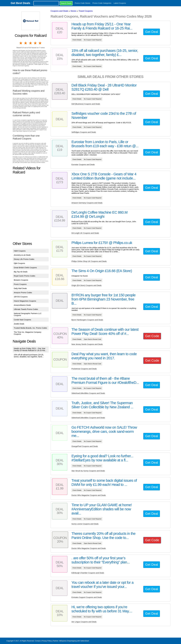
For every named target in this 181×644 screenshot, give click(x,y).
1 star (21, 43)
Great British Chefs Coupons (25, 268)
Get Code (152, 336)
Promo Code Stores (83, 3)
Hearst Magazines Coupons (25, 301)
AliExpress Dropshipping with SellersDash (74, 641)
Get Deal (152, 32)
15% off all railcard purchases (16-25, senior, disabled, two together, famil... (29, 356)
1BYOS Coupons (21, 297)
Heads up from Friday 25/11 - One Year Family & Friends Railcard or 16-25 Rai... (30, 349)
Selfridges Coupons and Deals (84, 132)
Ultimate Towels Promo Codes (26, 309)
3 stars (31, 43)
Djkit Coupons (19, 263)
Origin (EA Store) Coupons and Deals (87, 285)
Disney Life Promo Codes (24, 259)
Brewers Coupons (21, 280)
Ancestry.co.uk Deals (22, 255)
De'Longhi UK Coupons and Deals (85, 233)
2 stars (26, 43)
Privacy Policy (47, 641)
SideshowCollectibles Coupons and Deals (88, 393)
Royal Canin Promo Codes (25, 276)
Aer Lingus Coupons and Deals (84, 622)
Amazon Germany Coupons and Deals (87, 203)
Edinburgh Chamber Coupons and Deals (88, 573)
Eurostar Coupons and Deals (83, 165)
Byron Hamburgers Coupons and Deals (87, 320)
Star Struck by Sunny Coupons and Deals (88, 471)
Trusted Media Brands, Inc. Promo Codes (30, 328)
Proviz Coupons (20, 284)
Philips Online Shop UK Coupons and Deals (89, 261)
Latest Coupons (120, 3)
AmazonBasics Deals (22, 305)
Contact (38, 641)
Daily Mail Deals (20, 288)
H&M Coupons (20, 251)
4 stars (35, 43)
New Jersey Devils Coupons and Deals (87, 344)
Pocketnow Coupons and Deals (84, 369)
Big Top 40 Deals (21, 272)
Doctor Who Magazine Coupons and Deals (89, 495)
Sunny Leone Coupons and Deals (85, 524)
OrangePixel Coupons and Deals (85, 446)
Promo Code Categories (102, 3)
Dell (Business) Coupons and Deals (86, 104)
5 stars (40, 43)
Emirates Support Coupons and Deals (87, 597)
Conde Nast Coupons (22, 320)
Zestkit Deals (19, 324)
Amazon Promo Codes (23, 293)
